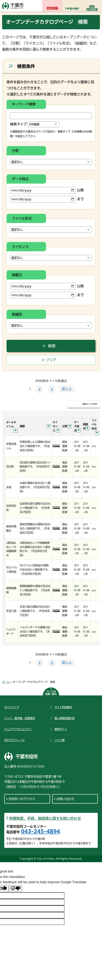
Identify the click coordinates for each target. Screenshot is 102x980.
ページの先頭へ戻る (51, 693)
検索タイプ (18, 124)
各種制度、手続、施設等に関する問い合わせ (45, 818)
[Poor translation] (15, 888)
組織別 (17, 314)
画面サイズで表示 (90, 404)
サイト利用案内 (63, 707)
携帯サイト (61, 729)
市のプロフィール (14, 740)
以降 (47, 190)
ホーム (6, 682)
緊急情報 (52, 8)
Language (72, 8)
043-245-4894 (41, 831)
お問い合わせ (65, 799)
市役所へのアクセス (22, 799)
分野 (15, 151)
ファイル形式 (22, 218)
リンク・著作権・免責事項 (20, 718)
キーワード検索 (24, 104)
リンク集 (60, 740)
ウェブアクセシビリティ (18, 729)
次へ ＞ (67, 389)
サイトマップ (12, 707)
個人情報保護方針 (65, 718)
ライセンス (20, 247)
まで (47, 199)
